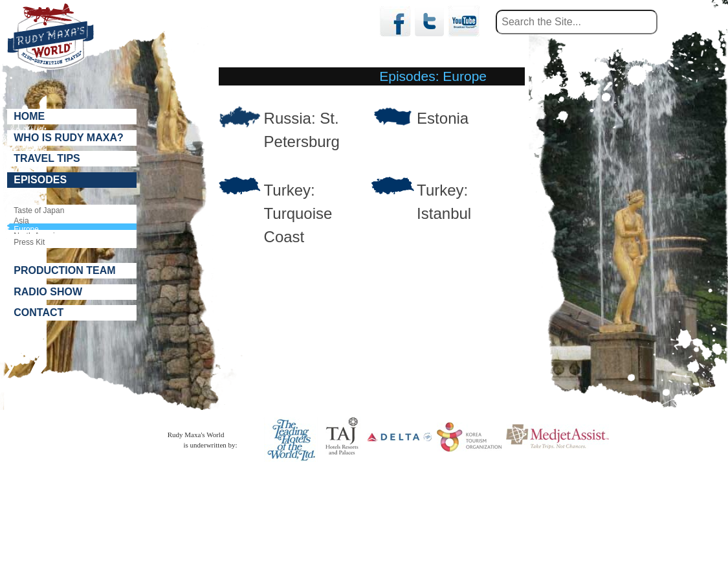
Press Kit (29, 240)
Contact (39, 312)
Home (29, 116)
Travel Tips (47, 162)
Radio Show (48, 289)
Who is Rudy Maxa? (68, 139)
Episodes (40, 185)
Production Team (64, 267)
